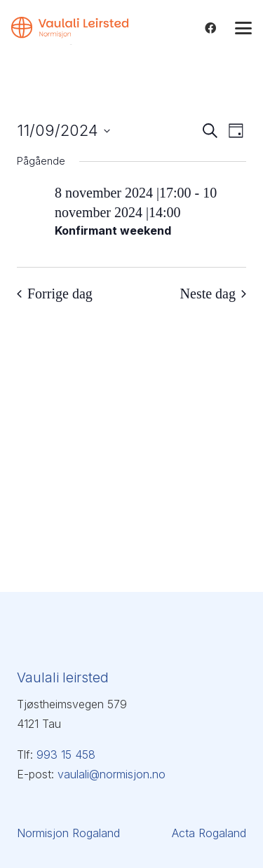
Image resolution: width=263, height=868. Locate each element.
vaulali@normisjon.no (112, 774)
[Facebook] (210, 28)
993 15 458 (66, 755)
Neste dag (213, 294)
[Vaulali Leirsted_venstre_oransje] (70, 31)
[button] (243, 28)
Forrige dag (55, 294)
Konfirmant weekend (113, 230)
